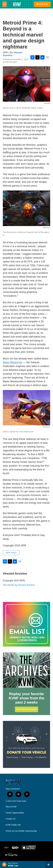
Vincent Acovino (15, 574)
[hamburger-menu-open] (5, 4)
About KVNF (11, 807)
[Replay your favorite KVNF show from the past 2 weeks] (26, 670)
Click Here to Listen (27, 709)
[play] (4, 864)
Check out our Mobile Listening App (21, 831)
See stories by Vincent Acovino (19, 585)
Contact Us (11, 819)
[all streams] (49, 864)
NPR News (11, 553)
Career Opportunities (15, 813)
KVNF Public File (13, 825)
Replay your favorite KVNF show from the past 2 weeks (26, 698)
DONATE (43, 4)
